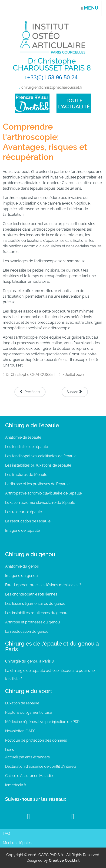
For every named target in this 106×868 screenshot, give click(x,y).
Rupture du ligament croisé (28, 712)
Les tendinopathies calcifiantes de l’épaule (41, 456)
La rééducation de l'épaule (28, 521)
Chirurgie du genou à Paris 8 (29, 661)
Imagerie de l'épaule (22, 530)
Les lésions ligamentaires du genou (35, 604)
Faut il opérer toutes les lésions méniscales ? (43, 585)
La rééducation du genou (27, 631)
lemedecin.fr (16, 785)
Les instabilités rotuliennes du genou (36, 613)
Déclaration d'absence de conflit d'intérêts (41, 766)
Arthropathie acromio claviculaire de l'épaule (43, 493)
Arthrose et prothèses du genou (33, 622)
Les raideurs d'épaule (23, 512)
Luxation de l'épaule (22, 703)
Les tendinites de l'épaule (26, 447)
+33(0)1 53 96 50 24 (52, 77)
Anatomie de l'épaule (23, 437)
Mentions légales (17, 843)
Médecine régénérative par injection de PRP (42, 722)
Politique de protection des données (36, 740)
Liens (10, 750)
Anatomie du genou (22, 566)
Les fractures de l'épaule (26, 475)
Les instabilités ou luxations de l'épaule (38, 465)
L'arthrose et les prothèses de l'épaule (37, 484)
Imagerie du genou (22, 576)
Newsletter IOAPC (20, 731)
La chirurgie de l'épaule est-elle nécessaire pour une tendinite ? (50, 675)
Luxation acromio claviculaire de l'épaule (40, 503)
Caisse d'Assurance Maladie (29, 776)
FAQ (6, 833)
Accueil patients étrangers (27, 757)
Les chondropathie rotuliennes (31, 594)
